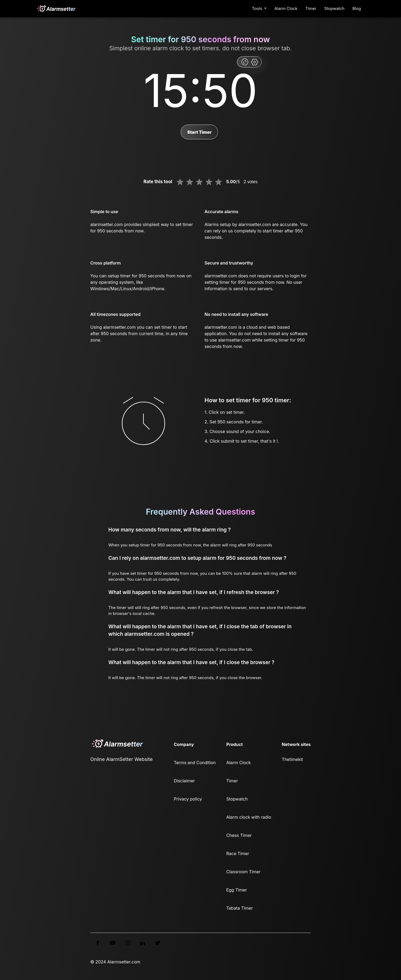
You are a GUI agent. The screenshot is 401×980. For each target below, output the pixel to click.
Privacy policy (188, 799)
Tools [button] (258, 8)
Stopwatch (334, 8)
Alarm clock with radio (249, 817)
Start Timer (199, 132)
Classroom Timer (243, 872)
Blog (357, 8)
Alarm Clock (286, 8)
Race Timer (238, 853)
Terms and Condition (195, 763)
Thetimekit (292, 759)
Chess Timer (239, 835)
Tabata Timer (240, 908)
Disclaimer (184, 781)
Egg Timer (237, 890)
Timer (311, 8)
